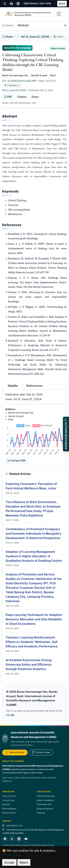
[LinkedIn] (19, 839)
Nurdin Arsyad (39, 75)
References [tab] (35, 386)
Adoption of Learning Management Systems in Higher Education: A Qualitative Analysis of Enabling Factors (34, 556)
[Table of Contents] (41, 25)
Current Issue (41, 752)
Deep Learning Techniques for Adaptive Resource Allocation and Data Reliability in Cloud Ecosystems (34, 619)
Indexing (41, 813)
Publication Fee (44, 804)
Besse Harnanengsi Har (15, 75)
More (62, 4)
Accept (9, 862)
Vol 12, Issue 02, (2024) (35, 37)
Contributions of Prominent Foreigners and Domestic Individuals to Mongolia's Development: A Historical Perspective (34, 534)
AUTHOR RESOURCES (66, 434)
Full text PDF (16, 461)
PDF (8, 97)
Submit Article (15, 752)
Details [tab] (13, 386)
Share (35, 97)
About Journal (9, 813)
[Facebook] (5, 839)
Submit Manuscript (46, 796)
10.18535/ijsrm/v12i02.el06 (22, 81)
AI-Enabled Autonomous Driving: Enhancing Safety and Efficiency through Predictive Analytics (29, 664)
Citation (22, 97)
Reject (24, 862)
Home (8, 37)
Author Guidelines (45, 800)
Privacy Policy (12, 855)
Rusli (53, 75)
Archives (6, 804)
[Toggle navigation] (59, 14)
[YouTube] (26, 839)
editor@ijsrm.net (14, 826)
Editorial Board (9, 809)
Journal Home (9, 796)
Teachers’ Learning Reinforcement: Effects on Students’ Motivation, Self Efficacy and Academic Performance (32, 642)
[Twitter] (12, 839)
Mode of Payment (45, 809)
